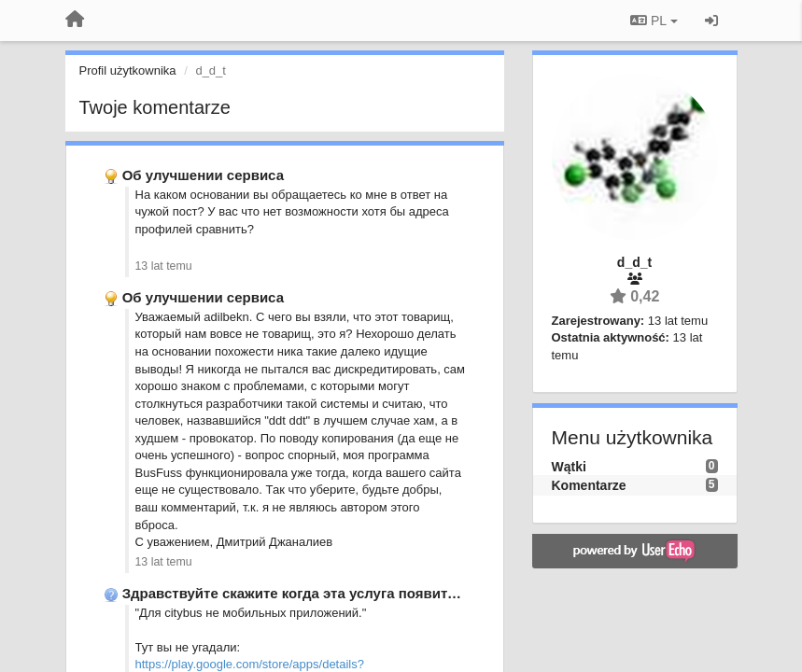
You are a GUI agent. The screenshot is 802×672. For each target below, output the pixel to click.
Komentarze (589, 485)
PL (654, 21)
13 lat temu (164, 266)
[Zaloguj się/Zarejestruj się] (711, 21)
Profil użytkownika (128, 70)
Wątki (569, 467)
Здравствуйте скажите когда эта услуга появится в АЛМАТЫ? (337, 593)
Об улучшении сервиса (203, 175)
